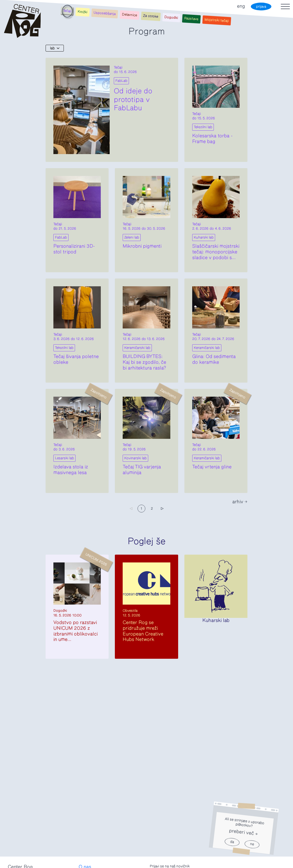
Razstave (191, 19)
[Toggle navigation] (285, 7)
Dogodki (171, 17)
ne (252, 844)
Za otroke (151, 16)
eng (241, 6)
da (232, 842)
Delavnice (129, 15)
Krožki (83, 12)
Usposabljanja (105, 13)
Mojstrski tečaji (217, 20)
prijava (261, 7)
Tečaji (67, 11)
